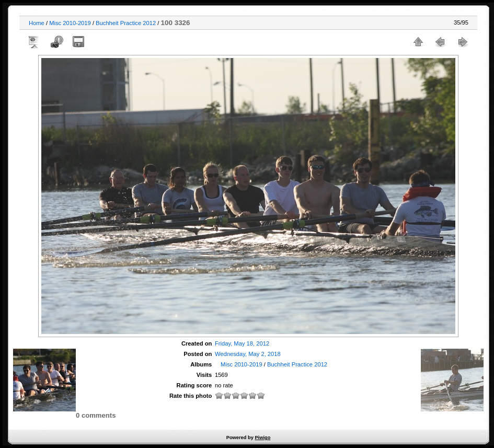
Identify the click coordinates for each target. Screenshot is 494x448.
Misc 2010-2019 (70, 23)
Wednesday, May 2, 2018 (248, 354)
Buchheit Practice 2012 (126, 23)
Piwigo (262, 438)
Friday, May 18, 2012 (242, 343)
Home (37, 23)
